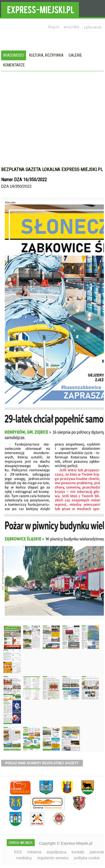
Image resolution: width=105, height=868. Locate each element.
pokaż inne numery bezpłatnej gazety (42, 763)
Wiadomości (14, 55)
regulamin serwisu (53, 858)
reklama (34, 852)
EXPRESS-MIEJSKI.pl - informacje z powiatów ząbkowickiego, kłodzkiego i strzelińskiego (40, 9)
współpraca (56, 852)
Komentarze (14, 65)
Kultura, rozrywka (46, 55)
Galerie (75, 55)
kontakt (78, 852)
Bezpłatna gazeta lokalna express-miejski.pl (52, 169)
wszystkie (72, 27)
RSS (18, 852)
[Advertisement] (53, 113)
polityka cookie (87, 858)
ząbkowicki (93, 27)
